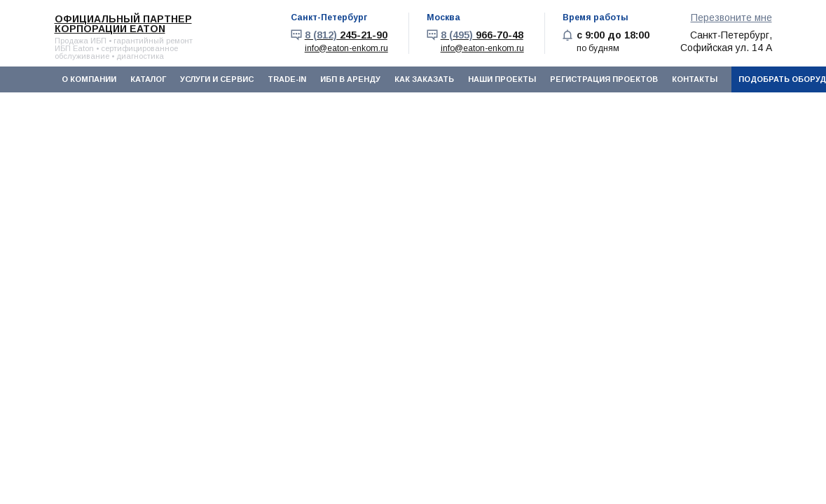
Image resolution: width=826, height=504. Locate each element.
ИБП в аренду (350, 79)
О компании (89, 79)
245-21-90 (346, 35)
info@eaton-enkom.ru (346, 48)
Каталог (148, 79)
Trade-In (287, 79)
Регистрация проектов (604, 79)
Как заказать (424, 79)
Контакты (695, 79)
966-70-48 (482, 35)
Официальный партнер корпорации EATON (123, 24)
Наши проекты (502, 79)
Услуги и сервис (217, 79)
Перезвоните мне (731, 17)
